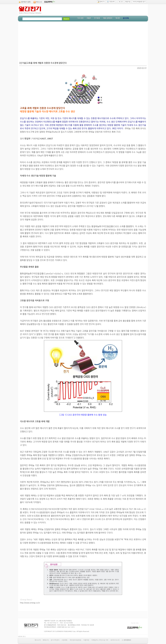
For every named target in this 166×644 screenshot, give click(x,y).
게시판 (118, 18)
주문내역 (111, 2)
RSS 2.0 (39, 2)
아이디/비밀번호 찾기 (139, 2)
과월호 (89, 18)
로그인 (121, 2)
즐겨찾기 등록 (26, 2)
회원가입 (128, 2)
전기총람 (97, 18)
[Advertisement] (83, 41)
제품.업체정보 (108, 18)
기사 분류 (80, 18)
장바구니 (101, 2)
